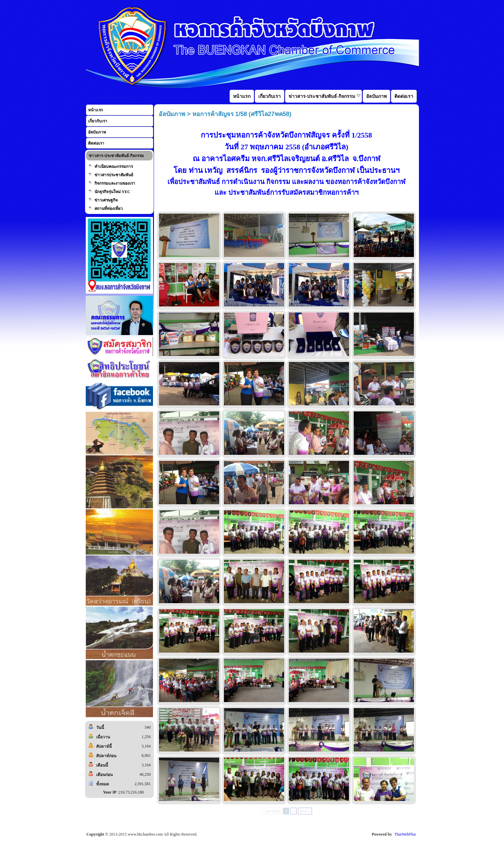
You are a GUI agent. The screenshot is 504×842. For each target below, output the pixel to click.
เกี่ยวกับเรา (98, 121)
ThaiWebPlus (405, 834)
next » (305, 811)
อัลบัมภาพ (97, 132)
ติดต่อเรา (96, 143)
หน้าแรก (95, 110)
